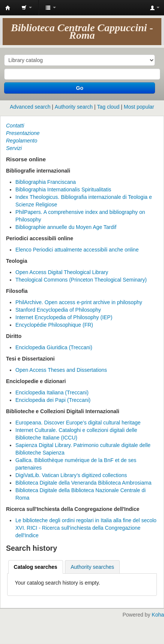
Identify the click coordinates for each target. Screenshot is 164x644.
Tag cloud (108, 107)
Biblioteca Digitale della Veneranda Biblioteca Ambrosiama (84, 483)
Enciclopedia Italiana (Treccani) (52, 392)
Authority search (74, 107)
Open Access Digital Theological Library (62, 272)
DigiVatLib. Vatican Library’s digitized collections (71, 475)
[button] (27, 8)
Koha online (8, 8)
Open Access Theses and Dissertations (61, 370)
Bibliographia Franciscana (46, 182)
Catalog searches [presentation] (36, 567)
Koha (158, 615)
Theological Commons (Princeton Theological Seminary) (81, 280)
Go (80, 88)
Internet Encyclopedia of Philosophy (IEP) (64, 317)
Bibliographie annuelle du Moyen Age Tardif (66, 227)
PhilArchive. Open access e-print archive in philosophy (79, 302)
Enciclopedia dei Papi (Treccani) (53, 400)
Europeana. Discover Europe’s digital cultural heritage (78, 423)
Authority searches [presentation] (92, 567)
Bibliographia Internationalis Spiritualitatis (63, 189)
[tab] (36, 567)
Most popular (139, 107)
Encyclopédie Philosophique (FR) (54, 325)
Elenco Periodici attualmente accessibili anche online (77, 250)
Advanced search (30, 107)
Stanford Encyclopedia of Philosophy (58, 310)
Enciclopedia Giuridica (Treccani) (54, 347)
